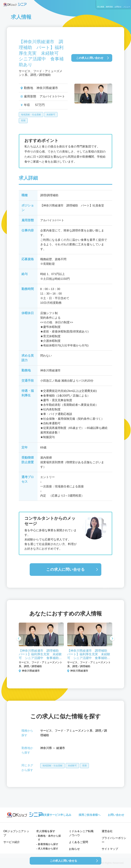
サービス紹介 (12, 842)
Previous (19, 639)
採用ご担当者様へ (90, 815)
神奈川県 (46, 748)
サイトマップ (110, 849)
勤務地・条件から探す (49, 838)
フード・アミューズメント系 (74, 731)
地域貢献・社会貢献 (31, 115)
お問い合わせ (116, 815)
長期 (23, 120)
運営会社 (107, 831)
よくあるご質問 (78, 842)
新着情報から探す (48, 844)
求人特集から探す (48, 849)
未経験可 (51, 115)
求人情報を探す (46, 831)
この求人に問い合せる (65, 569)
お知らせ (74, 849)
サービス (46, 731)
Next (112, 639)
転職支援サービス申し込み (55, 815)
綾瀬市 (61, 748)
